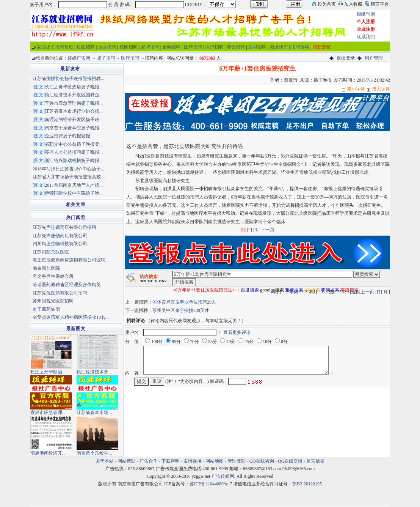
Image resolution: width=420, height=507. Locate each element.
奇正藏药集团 (46, 309)
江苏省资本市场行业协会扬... (74, 111)
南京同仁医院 (46, 268)
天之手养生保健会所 (53, 276)
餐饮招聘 (236, 47)
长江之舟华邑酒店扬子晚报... (74, 87)
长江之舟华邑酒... (48, 372)
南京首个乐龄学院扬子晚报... (74, 128)
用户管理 (374, 58)
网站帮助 (127, 461)
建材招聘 (257, 47)
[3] (256, 230)
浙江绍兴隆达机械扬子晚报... (74, 161)
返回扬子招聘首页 (55, 47)
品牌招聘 (150, 47)
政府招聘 (193, 47)
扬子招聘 (106, 58)
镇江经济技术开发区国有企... (74, 95)
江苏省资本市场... (94, 413)
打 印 (383, 292)
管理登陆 (237, 461)
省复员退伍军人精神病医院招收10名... (71, 317)
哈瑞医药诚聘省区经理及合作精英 (67, 285)
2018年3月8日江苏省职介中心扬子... (68, 169)
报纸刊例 (366, 14)
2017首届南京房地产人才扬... (74, 185)
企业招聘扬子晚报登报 (67, 136)
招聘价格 (300, 47)
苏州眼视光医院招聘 (53, 301)
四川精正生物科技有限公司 (60, 244)
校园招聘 (129, 47)
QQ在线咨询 (262, 461)
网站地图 (215, 461)
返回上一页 (363, 292)
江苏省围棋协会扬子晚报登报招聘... (68, 79)
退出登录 (346, 58)
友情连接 (193, 461)
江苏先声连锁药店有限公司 (60, 236)
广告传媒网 (223, 476)
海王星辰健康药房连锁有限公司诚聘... (71, 260)
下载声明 (171, 461)
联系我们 (366, 37)
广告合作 (149, 461)
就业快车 (279, 47)
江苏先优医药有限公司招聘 (60, 293)
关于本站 (105, 461)
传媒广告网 (79, 58)
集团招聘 (86, 47)
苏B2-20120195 (307, 484)
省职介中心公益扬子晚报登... (74, 144)
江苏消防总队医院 (51, 252)
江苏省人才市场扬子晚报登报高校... (68, 177)
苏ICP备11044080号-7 (211, 484)
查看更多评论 (237, 332)
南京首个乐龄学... (94, 453)
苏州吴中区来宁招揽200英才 (181, 310)
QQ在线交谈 (290, 461)
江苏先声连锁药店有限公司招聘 (64, 227)
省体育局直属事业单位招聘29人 (184, 302)
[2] (249, 230)
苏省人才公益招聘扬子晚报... (74, 152)
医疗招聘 (215, 47)
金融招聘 (171, 47)
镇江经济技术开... (94, 372)
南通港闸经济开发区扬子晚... (74, 120)
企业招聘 (107, 47)
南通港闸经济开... (48, 453)
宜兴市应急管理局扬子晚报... (74, 103)
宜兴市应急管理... (48, 413)
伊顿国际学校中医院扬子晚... (74, 193)
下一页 (268, 230)
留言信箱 (315, 461)
